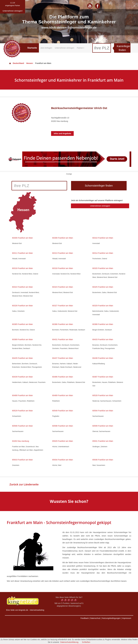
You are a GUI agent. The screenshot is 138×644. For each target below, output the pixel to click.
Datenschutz (95, 618)
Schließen (86, 642)
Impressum (127, 618)
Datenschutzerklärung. (70, 642)
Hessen (30, 63)
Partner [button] (81, 48)
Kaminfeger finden (123, 48)
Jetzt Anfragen (46, 48)
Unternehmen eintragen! (100, 206)
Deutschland (16, 63)
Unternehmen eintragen (65, 48)
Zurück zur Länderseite (24, 484)
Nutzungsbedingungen (111, 618)
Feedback (85, 618)
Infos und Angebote (62, 133)
